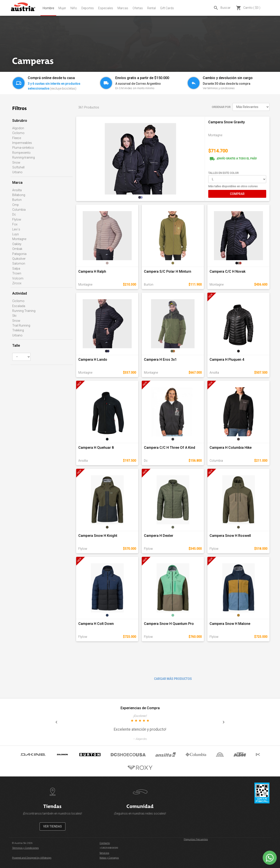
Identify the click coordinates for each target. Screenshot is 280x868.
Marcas (123, 8)
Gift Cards (167, 8)
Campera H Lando (93, 360)
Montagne (19, 239)
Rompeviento (21, 153)
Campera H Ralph (92, 271)
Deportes (88, 8)
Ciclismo (18, 133)
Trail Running (21, 325)
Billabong (19, 195)
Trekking (18, 330)
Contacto (105, 843)
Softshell (18, 167)
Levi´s (16, 229)
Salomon (19, 263)
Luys (16, 234)
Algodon (18, 128)
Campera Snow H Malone (230, 624)
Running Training (24, 311)
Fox (15, 224)
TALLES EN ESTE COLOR (223, 173)
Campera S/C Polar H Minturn (168, 271)
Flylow (17, 219)
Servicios (104, 853)
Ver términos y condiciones (219, 88)
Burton (17, 200)
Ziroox (17, 283)
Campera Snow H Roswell (230, 536)
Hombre (48, 8)
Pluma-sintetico (23, 148)
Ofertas (138, 8)
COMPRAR (237, 194)
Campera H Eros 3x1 (160, 360)
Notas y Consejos (109, 858)
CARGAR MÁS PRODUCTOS (173, 679)
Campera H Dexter (159, 536)
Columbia (19, 210)
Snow (16, 163)
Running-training (24, 157)
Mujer (62, 8)
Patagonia (19, 254)
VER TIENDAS (52, 826)
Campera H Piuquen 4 (227, 360)
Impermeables (22, 143)
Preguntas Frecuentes (196, 839)
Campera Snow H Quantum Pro (169, 624)
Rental (151, 8)
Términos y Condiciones (25, 848)
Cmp (16, 205)
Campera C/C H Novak (227, 271)
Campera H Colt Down (96, 624)
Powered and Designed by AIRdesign (32, 858)
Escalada (19, 306)
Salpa (16, 269)
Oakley (17, 244)
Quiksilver (19, 259)
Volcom (18, 278)
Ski (14, 316)
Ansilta (17, 190)
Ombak (17, 249)
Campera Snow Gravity (227, 122)
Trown (17, 273)
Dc (14, 214)
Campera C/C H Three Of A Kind (170, 448)
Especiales (106, 8)
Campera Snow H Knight (98, 536)
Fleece (17, 138)
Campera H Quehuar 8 (96, 448)
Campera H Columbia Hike (231, 448)
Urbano (17, 172)
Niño (74, 8)
